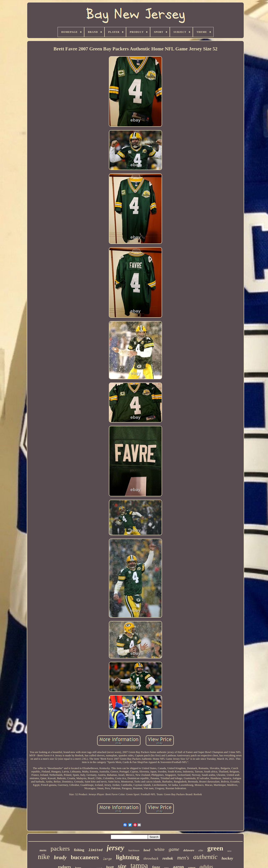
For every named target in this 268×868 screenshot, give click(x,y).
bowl (147, 850)
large (107, 859)
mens (43, 850)
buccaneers (85, 857)
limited (95, 850)
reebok (168, 858)
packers (60, 848)
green (215, 848)
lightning (128, 857)
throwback (151, 858)
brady (60, 857)
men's (183, 858)
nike (44, 857)
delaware (189, 850)
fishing (79, 850)
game (174, 849)
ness (229, 851)
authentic (205, 857)
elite (201, 850)
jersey (116, 848)
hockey (227, 858)
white (159, 849)
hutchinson (134, 850)
